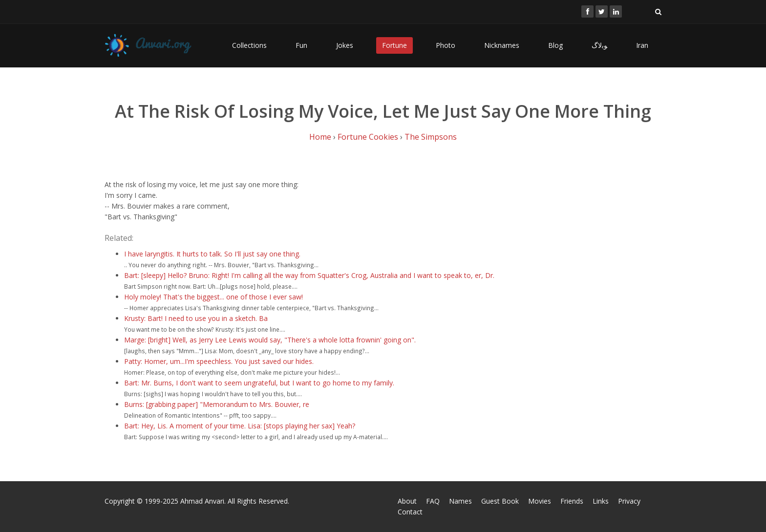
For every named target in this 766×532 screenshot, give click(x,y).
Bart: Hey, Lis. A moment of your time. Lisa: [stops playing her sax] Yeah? (240, 426)
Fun (301, 45)
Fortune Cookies (368, 137)
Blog (555, 45)
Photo (446, 45)
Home (320, 137)
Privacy (629, 501)
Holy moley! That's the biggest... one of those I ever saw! (213, 297)
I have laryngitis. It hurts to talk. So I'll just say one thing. (212, 254)
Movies (540, 501)
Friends (572, 501)
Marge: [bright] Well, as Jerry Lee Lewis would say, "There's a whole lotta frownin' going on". (270, 340)
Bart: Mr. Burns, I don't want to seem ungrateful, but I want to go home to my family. (259, 383)
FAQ (433, 501)
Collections (249, 45)
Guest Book (500, 501)
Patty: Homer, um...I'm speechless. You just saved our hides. (219, 361)
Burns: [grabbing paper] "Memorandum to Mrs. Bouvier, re (217, 404)
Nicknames (502, 45)
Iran (642, 45)
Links (601, 501)
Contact (410, 512)
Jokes (345, 45)
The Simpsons (431, 137)
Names (460, 501)
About (407, 501)
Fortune (394, 45)
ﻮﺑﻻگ (599, 45)
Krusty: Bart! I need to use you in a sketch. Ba (196, 318)
